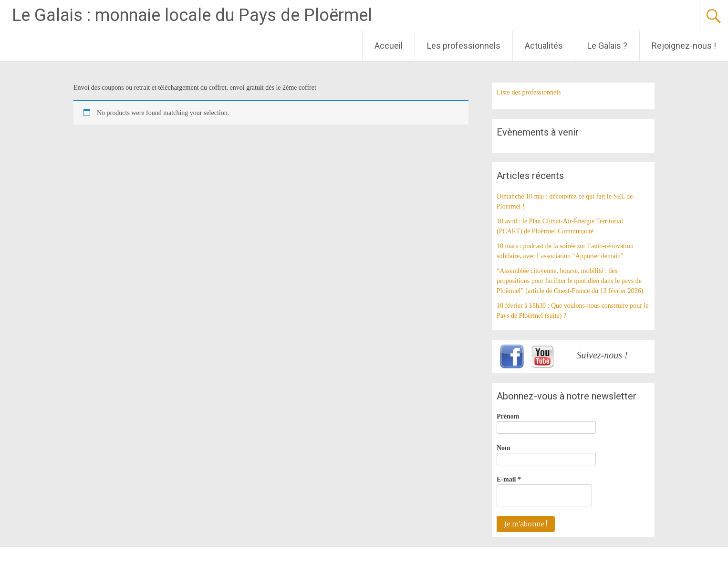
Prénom (508, 416)
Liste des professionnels (529, 92)
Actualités (544, 46)
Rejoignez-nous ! (684, 46)
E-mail (509, 479)
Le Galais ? (607, 46)
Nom (504, 448)
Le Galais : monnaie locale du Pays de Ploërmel (192, 15)
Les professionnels (464, 46)
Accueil (389, 46)
